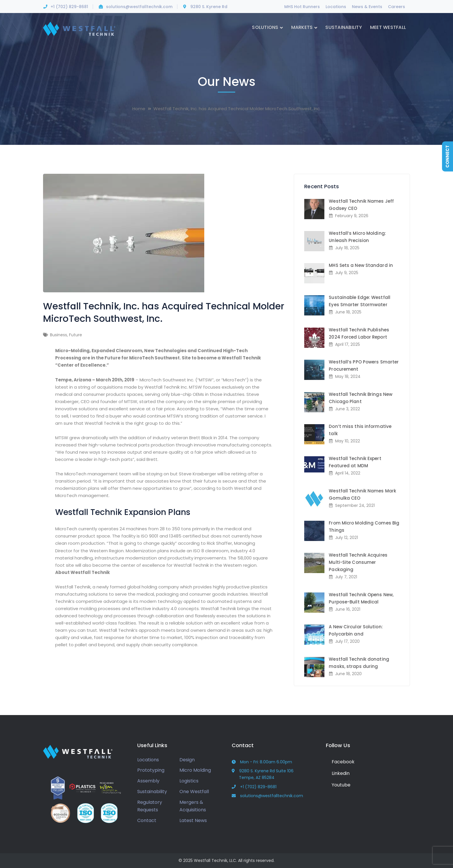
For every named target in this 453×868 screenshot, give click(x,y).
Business (59, 335)
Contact (147, 820)
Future (76, 335)
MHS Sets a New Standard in (361, 265)
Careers (397, 7)
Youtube (338, 785)
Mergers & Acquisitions (193, 806)
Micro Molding (195, 770)
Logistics (189, 781)
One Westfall (194, 792)
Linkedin (338, 773)
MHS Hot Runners (302, 7)
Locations (336, 7)
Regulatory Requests (150, 806)
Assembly (148, 781)
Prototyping (151, 770)
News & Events (367, 7)
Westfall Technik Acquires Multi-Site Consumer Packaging (358, 562)
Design (187, 760)
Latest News (193, 820)
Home (139, 109)
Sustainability (152, 792)
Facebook (340, 762)
